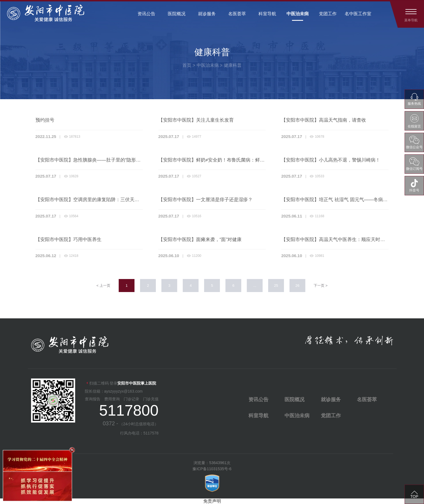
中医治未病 (298, 14)
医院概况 (177, 14)
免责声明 (212, 501)
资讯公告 (146, 14)
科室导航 (267, 14)
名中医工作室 (358, 14)
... (255, 286)
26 (297, 286)
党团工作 (328, 14)
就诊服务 (207, 14)
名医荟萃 (237, 14)
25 (276, 286)
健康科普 (233, 65)
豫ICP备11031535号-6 (212, 469)
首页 (187, 65)
